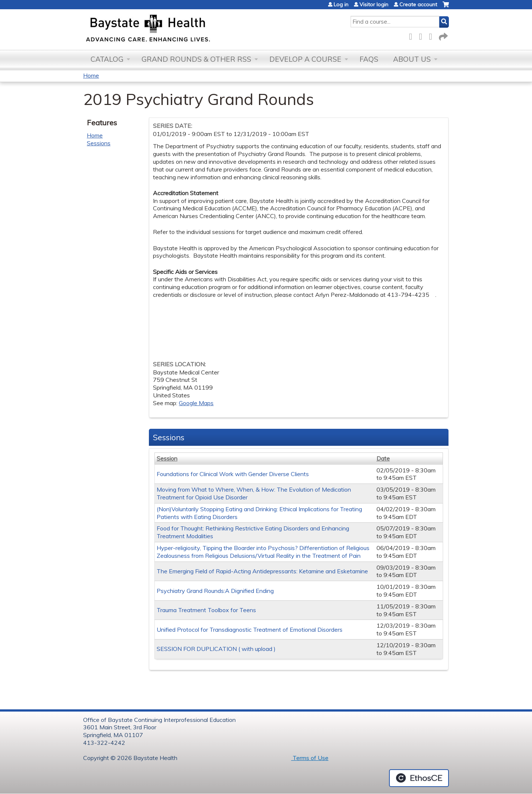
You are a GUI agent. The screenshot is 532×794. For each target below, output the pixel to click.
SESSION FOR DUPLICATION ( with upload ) (216, 649)
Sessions (99, 143)
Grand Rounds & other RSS (196, 59)
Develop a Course (305, 59)
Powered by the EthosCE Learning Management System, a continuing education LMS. (419, 778)
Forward (443, 35)
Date (383, 458)
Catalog (107, 59)
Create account (418, 4)
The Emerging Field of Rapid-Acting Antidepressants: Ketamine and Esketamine (262, 571)
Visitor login (374, 4)
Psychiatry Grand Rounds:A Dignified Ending (215, 591)
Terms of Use (310, 758)
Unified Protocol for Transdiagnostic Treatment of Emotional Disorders (250, 630)
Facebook (413, 35)
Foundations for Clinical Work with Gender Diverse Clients (233, 474)
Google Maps (196, 403)
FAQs (369, 59)
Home (91, 75)
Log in (341, 4)
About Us (412, 59)
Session (167, 458)
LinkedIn (433, 35)
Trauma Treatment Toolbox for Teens (206, 610)
